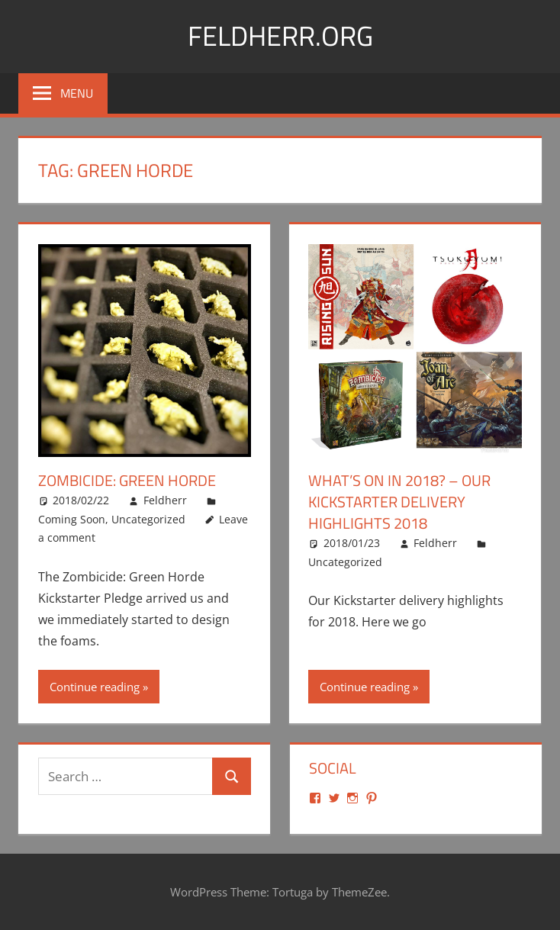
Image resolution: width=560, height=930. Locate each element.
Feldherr (165, 500)
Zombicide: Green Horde (127, 480)
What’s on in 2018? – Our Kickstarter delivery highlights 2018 (399, 502)
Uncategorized (148, 518)
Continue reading (95, 686)
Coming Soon (72, 518)
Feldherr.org (280, 35)
